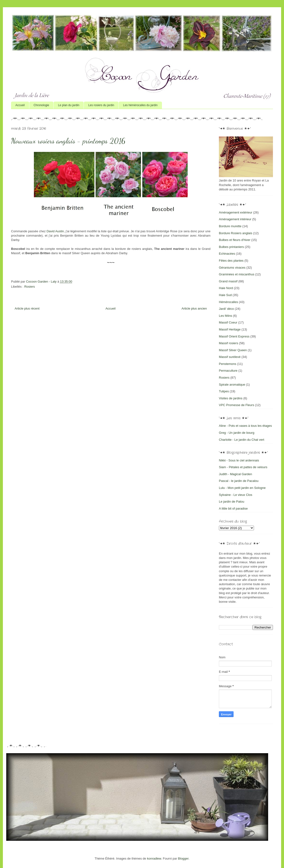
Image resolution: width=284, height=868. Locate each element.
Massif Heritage (230, 329)
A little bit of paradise (233, 508)
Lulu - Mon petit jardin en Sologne (242, 488)
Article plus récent (27, 308)
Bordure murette (230, 226)
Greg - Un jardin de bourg (237, 433)
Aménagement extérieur (236, 212)
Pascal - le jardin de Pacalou (239, 481)
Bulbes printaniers (231, 247)
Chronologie (41, 105)
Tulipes (224, 391)
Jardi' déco (226, 309)
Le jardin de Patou (232, 502)
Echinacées (227, 254)
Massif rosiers (228, 343)
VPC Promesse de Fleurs (237, 405)
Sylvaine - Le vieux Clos (236, 495)
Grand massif (228, 281)
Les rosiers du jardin (101, 105)
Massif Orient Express (234, 336)
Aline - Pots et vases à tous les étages (245, 426)
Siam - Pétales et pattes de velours (243, 467)
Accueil (20, 105)
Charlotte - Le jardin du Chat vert (242, 440)
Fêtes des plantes (231, 261)
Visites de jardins (231, 398)
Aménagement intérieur (235, 219)
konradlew (154, 858)
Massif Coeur (228, 322)
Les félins (225, 316)
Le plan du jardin (69, 105)
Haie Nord (226, 288)
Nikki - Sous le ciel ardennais (239, 460)
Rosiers (30, 287)
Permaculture (228, 371)
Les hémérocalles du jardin (140, 105)
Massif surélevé (230, 357)
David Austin (55, 231)
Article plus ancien (194, 308)
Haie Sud (225, 295)
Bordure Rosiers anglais (236, 233)
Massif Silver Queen (233, 350)
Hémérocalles (228, 302)
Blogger (183, 858)
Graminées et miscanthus (237, 274)
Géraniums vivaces (232, 268)
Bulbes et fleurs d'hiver (235, 240)
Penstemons (228, 364)
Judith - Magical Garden (235, 474)
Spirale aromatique (232, 385)
